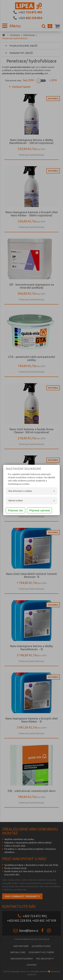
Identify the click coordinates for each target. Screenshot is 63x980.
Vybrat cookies (16, 500)
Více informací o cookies (20, 491)
